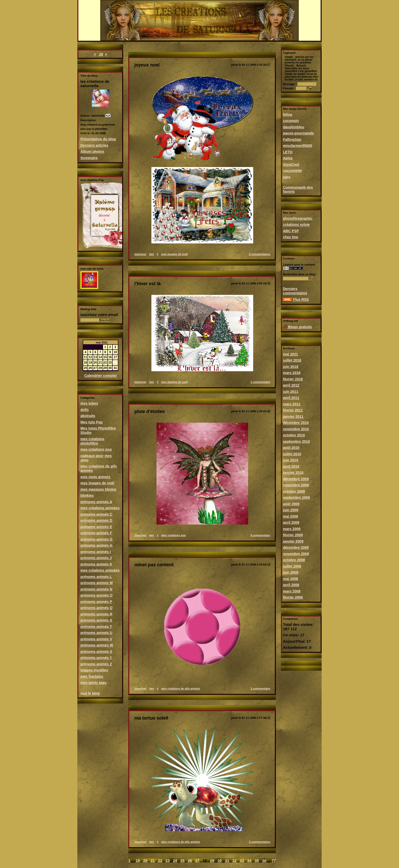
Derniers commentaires (295, 291)
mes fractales (92, 677)
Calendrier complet (101, 376)
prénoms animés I (96, 552)
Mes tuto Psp (91, 422)
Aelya (288, 158)
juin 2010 (291, 460)
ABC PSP (291, 231)
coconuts (291, 121)
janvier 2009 (293, 541)
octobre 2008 (294, 560)
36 (264, 860)
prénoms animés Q (96, 608)
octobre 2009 (294, 491)
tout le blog (90, 693)
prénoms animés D (96, 520)
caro (287, 177)
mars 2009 (292, 529)
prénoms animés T (96, 627)
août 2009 (291, 504)
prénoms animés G (96, 539)
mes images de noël (97, 483)
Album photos (92, 151)
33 (242, 860)
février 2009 (293, 535)
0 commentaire (260, 535)
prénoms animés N (96, 589)
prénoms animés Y (96, 658)
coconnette (293, 171)
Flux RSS (296, 299)
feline (288, 115)
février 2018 (293, 379)
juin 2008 (291, 572)
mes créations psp (96, 449)
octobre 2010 (294, 435)
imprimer (140, 254)
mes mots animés (95, 477)
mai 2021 (290, 354)
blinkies (87, 495)
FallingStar (292, 140)
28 (100, 54)
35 (257, 860)
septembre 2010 (296, 442)
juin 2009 (291, 510)
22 (160, 860)
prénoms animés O (96, 595)
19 (138, 860)
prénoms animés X (96, 652)
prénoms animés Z (96, 664)
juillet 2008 (292, 566)
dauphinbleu (294, 127)
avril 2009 (291, 522)
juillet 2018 (292, 360)
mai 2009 (290, 516)
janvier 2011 (293, 417)
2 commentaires (260, 842)
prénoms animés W (97, 645)
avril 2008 (291, 585)
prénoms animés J (96, 558)
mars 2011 (292, 404)
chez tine (291, 237)
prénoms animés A (96, 502)
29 (212, 860)
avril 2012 (291, 385)
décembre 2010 (296, 423)
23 (168, 860)
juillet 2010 (292, 454)
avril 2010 (291, 466)
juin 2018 (291, 367)
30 (219, 860)
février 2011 (293, 410)
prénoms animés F (96, 533)
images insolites (94, 670)
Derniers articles (94, 145)
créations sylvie (296, 225)
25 (182, 860)
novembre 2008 (296, 554)
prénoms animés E (96, 527)
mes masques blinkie (98, 489)
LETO (288, 152)
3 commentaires (260, 254)
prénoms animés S (96, 620)
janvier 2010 (293, 473)
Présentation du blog (98, 139)
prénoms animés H (96, 545)
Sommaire (89, 158)
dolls (85, 410)
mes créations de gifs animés (181, 688)
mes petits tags (93, 683)
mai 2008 (290, 579)
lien (152, 254)
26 (190, 860)
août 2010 (291, 448)
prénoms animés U (96, 633)
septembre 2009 (296, 498)
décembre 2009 (296, 479)
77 (274, 860)
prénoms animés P (96, 602)
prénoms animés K (96, 564)
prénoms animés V (96, 639)
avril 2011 (291, 398)
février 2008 (293, 597)
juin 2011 (291, 392)
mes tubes (89, 403)
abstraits (88, 416)
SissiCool (291, 164)
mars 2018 (292, 373)
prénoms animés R (96, 614)
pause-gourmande (298, 133)
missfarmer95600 (297, 146)
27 (197, 860)
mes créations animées (100, 508)
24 (115, 363)
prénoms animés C (96, 514)
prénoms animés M (97, 583)
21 (153, 860)
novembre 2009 (296, 485)
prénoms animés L (96, 577)
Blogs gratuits (297, 327)
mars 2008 (292, 591)
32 (234, 860)
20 (145, 860)
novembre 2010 (296, 429)
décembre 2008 (296, 547)
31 (227, 860)
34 (249, 860)
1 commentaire (260, 382)
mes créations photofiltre (92, 441)
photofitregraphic (298, 218)
